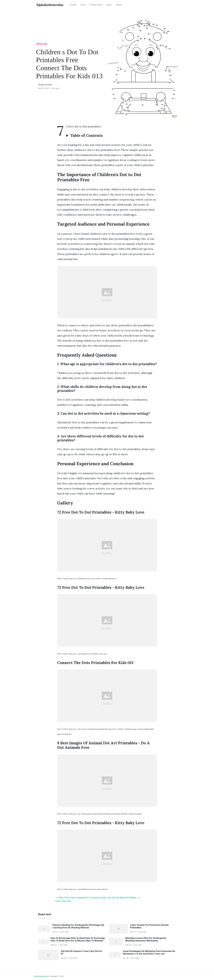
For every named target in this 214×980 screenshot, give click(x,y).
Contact (73, 5)
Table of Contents (87, 136)
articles (119, 5)
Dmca (83, 5)
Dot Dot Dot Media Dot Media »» (124, 898)
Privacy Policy (96, 5)
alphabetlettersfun (41, 976)
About (109, 5)
